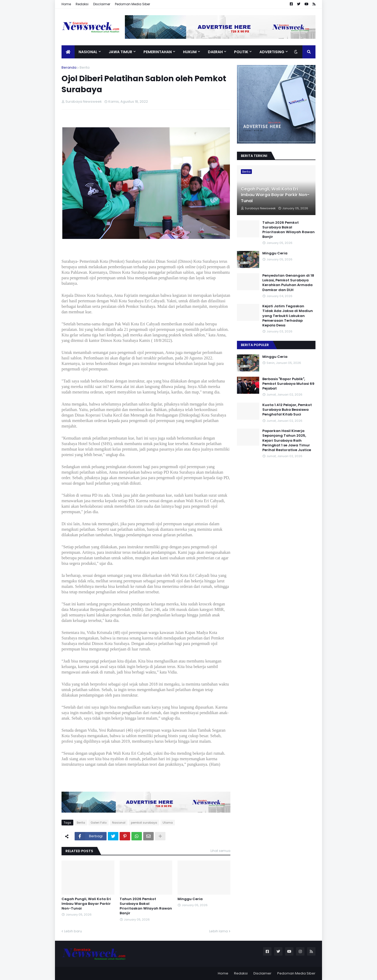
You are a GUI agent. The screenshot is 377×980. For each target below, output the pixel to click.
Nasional (119, 823)
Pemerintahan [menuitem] (158, 52)
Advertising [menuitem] (272, 52)
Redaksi (82, 4)
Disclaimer (102, 4)
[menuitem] (68, 52)
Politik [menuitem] (241, 52)
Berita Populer (255, 345)
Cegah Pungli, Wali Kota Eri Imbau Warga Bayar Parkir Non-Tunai (86, 904)
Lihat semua (220, 851)
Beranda (69, 67)
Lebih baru (73, 931)
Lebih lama (218, 931)
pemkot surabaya (144, 823)
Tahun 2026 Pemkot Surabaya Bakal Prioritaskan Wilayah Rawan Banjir (146, 906)
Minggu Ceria (190, 899)
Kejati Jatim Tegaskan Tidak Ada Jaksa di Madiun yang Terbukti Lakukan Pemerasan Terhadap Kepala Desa (288, 316)
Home (66, 4)
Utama (168, 823)
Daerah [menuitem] (215, 52)
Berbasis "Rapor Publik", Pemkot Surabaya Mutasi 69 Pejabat (288, 384)
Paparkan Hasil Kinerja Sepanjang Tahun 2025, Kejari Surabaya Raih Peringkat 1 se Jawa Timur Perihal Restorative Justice (287, 440)
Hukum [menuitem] (190, 52)
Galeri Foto (99, 823)
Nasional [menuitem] (88, 52)
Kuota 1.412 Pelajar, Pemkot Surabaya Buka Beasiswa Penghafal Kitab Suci (287, 410)
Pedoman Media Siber (132, 4)
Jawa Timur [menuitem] (120, 52)
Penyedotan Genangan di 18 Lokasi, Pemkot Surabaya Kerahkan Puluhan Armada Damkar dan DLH (288, 283)
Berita (85, 67)
